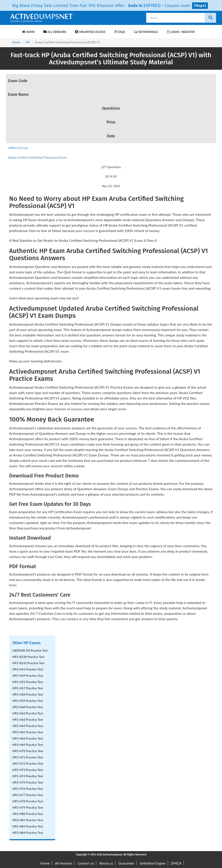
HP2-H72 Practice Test (28, 763)
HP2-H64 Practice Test (28, 726)
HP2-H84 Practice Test (28, 833)
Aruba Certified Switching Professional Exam (38, 157)
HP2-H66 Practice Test (28, 738)
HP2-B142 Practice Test (28, 663)
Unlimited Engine (153, 863)
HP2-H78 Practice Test (28, 801)
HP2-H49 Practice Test (28, 676)
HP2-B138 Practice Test (28, 657)
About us (106, 863)
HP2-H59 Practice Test (28, 701)
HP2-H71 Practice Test (28, 757)
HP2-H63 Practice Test (28, 720)
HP (28, 42)
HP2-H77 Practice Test (28, 795)
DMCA (176, 863)
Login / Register (181, 32)
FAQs (119, 32)
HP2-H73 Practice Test (28, 770)
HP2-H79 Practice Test (28, 807)
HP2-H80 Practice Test (28, 814)
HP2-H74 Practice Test (28, 776)
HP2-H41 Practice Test (28, 669)
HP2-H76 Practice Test (28, 789)
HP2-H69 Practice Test (28, 745)
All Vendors (55, 32)
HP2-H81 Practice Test (28, 820)
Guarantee (126, 863)
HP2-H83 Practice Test (28, 826)
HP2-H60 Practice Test (28, 707)
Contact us (86, 863)
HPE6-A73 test (18, 148)
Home (28, 32)
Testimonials (146, 32)
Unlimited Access (90, 32)
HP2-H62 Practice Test (28, 713)
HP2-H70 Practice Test (28, 751)
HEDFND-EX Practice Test (30, 650)
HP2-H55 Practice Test (28, 682)
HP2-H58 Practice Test (28, 694)
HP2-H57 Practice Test (28, 688)
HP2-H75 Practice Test (28, 782)
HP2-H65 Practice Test (28, 732)
